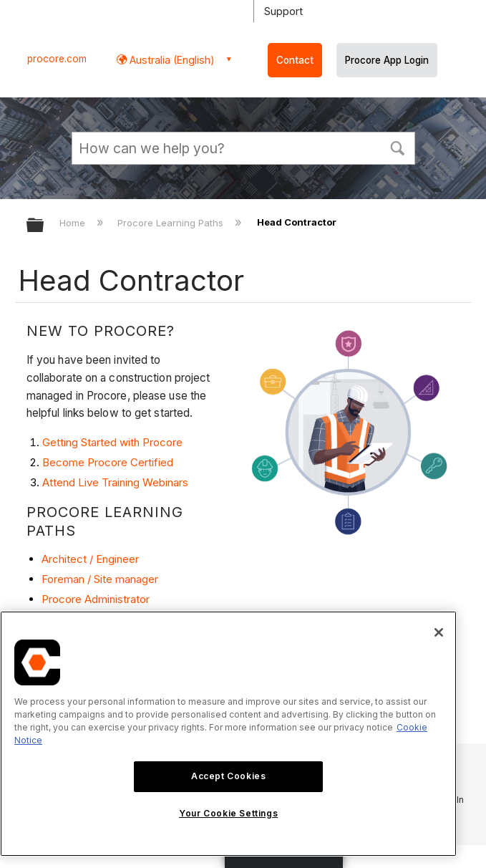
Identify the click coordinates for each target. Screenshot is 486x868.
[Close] (439, 632)
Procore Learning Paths (172, 223)
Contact (295, 60)
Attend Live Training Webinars (115, 482)
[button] (398, 147)
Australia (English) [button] (171, 60)
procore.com (57, 59)
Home (74, 223)
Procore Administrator (96, 599)
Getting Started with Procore (112, 442)
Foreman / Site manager (100, 579)
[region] (228, 734)
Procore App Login (387, 60)
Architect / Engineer (90, 559)
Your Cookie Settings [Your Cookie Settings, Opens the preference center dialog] (228, 813)
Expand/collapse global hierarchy (44, 226)
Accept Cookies (228, 776)
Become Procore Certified (108, 462)
